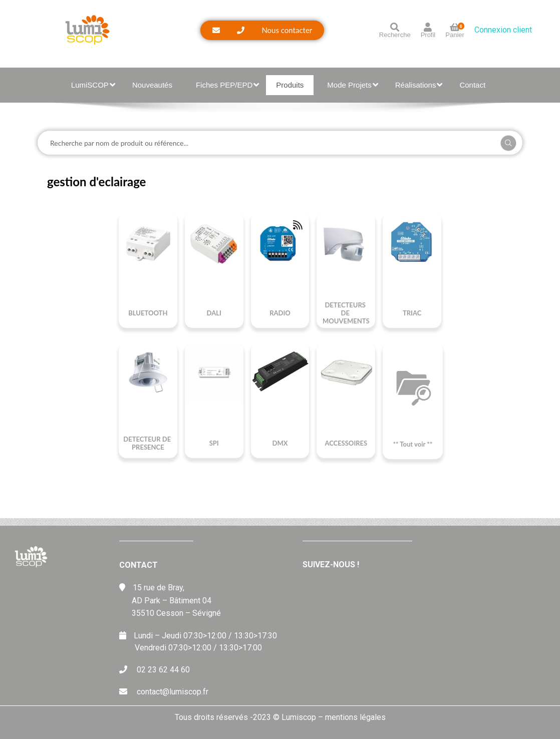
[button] (262, 30)
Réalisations (419, 85)
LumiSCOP (93, 85)
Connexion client (503, 30)
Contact (472, 85)
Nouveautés (152, 85)
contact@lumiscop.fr (173, 692)
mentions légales (355, 717)
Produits (290, 85)
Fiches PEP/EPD (227, 85)
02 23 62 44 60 (163, 670)
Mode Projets (352, 85)
